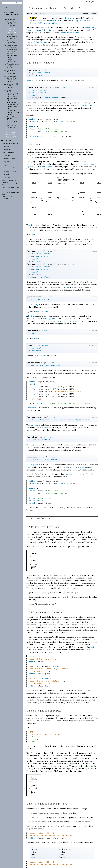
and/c (35, 73)
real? (40, 73)
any (33, 333)
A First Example (11, 180)
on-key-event (34, 363)
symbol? (48, 312)
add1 (44, 501)
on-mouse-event (46, 167)
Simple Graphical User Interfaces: (13, 98)
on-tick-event (85, 164)
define (32, 119)
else (35, 399)
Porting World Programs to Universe (45, 23)
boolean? (46, 277)
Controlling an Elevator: (13, 109)
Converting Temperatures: (12, 37)
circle (42, 129)
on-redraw (32, 437)
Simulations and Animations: (13, 30)
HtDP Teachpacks (11, 20)
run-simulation (35, 87)
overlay (34, 129)
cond (33, 384)
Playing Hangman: (13, 66)
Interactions (10, 152)
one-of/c (41, 403)
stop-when (32, 457)
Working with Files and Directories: (13, 86)
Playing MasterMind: (12, 51)
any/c (34, 235)
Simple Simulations (12, 143)
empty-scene (60, 122)
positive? (47, 73)
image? (42, 75)
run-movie (32, 70)
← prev (8, 8)
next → (19, 8)
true (47, 70)
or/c (37, 312)
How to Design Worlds (69, 33)
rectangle (43, 131)
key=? (30, 345)
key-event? (33, 331)
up (14, 8)
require (31, 13)
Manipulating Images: (12, 24)
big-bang (34, 225)
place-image (36, 122)
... (45, 662)
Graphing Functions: (13, 92)
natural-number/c (39, 90)
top (3, 8)
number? (35, 95)
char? (42, 312)
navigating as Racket (87, 3)
